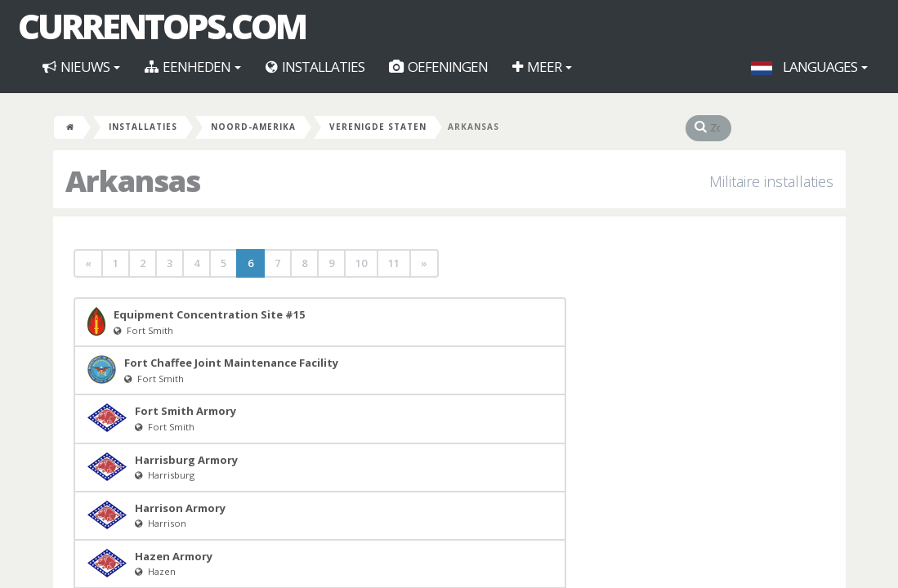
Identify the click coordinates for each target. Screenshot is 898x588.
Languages (809, 67)
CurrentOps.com (162, 26)
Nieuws (81, 67)
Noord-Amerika (253, 127)
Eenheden (193, 67)
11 (394, 263)
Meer (542, 67)
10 (361, 263)
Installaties (315, 67)
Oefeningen (438, 67)
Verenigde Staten (378, 127)
